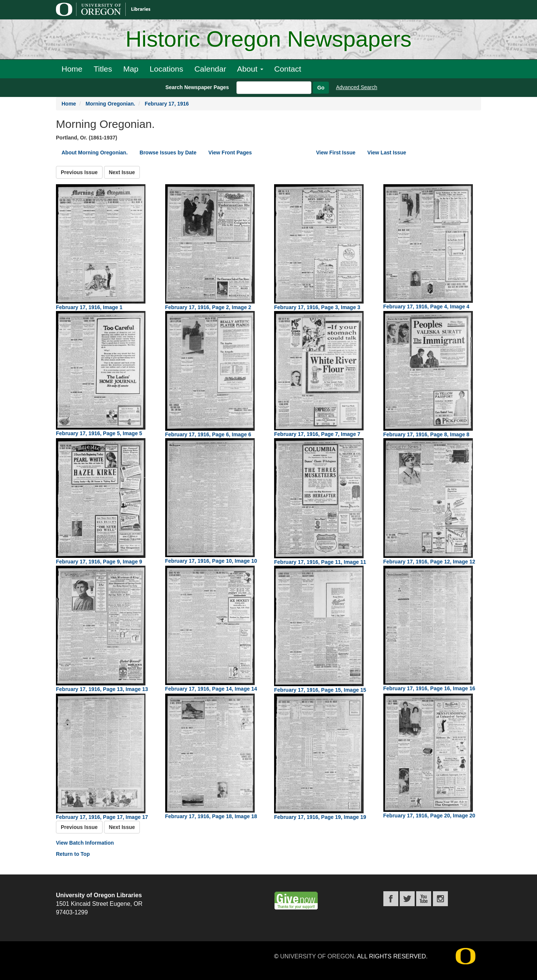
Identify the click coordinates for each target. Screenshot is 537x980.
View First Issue (336, 153)
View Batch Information (85, 843)
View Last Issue (387, 153)
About (250, 69)
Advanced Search (357, 87)
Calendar (210, 69)
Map (131, 69)
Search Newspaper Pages (197, 87)
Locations (166, 69)
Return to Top (73, 854)
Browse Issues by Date (168, 153)
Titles (103, 69)
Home (72, 69)
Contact (288, 69)
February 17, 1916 (167, 104)
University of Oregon (317, 956)
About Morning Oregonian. (95, 153)
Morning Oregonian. (110, 104)
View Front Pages (230, 153)
